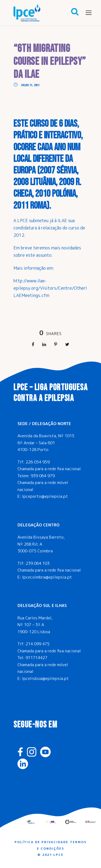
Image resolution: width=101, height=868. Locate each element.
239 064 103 (38, 563)
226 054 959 (38, 462)
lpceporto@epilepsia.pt (45, 496)
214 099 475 (38, 644)
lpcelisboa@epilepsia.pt (45, 678)
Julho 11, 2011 (30, 85)
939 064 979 (43, 476)
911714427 (36, 658)
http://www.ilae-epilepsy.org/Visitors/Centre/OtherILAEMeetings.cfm (50, 288)
